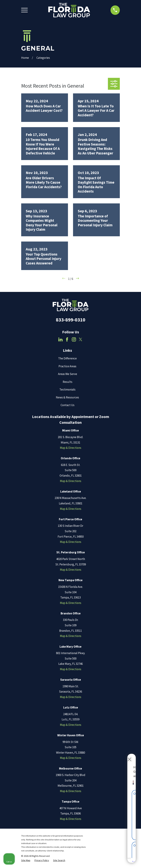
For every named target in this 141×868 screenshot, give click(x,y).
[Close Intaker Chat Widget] (129, 756)
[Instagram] (74, 339)
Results (68, 382)
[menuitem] (26, 860)
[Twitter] (81, 339)
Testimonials (67, 389)
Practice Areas (67, 366)
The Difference (67, 358)
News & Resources (67, 397)
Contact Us (68, 405)
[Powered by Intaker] (111, 861)
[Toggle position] (122, 756)
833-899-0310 (71, 320)
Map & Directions (71, 448)
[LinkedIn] (60, 339)
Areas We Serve (68, 374)
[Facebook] (67, 339)
